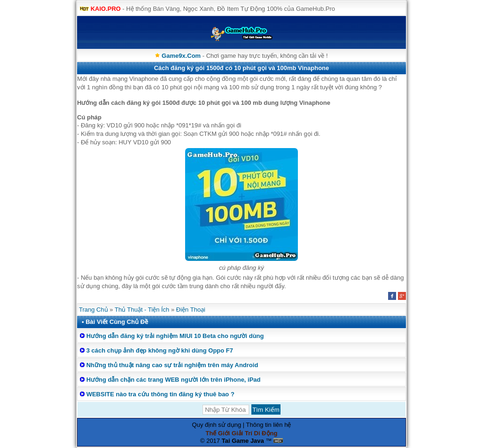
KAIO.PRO (106, 9)
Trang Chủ (93, 310)
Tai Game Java (243, 441)
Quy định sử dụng (217, 425)
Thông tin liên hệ (269, 425)
